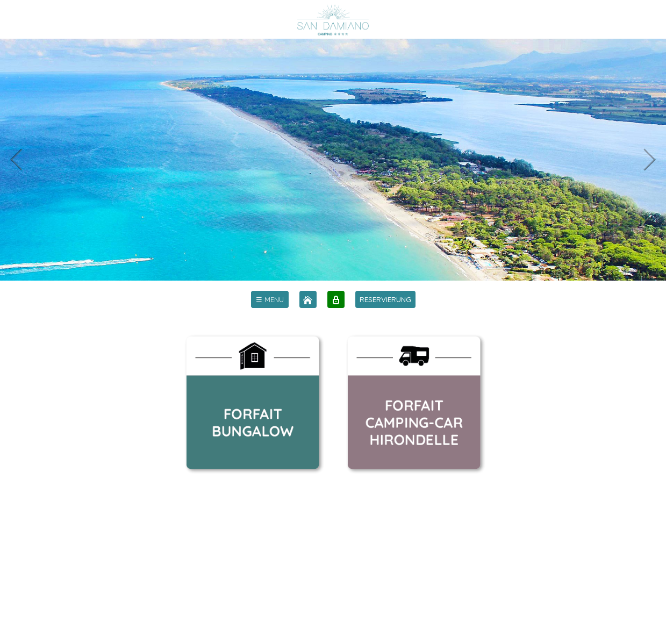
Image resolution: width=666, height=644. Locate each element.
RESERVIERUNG (385, 299)
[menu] (270, 299)
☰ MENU (270, 299)
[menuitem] (270, 299)
